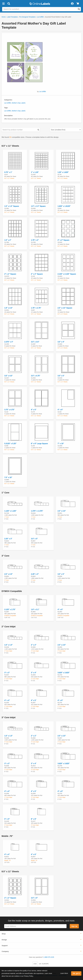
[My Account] (72, 4)
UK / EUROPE (44, 964)
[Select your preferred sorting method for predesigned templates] (66, 130)
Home (4, 17)
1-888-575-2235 (49, 957)
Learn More (64, 973)
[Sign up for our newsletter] (35, 926)
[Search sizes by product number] (21, 130)
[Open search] (79, 9)
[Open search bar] (9, 4)
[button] (3, 4)
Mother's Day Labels (19, 103)
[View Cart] (78, 4)
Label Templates (12, 17)
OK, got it (76, 973)
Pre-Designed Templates (27, 17)
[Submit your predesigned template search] (38, 130)
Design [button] (4, 940)
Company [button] (5, 951)
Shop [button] (4, 934)
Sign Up (74, 926)
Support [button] (5, 946)
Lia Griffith (40, 17)
